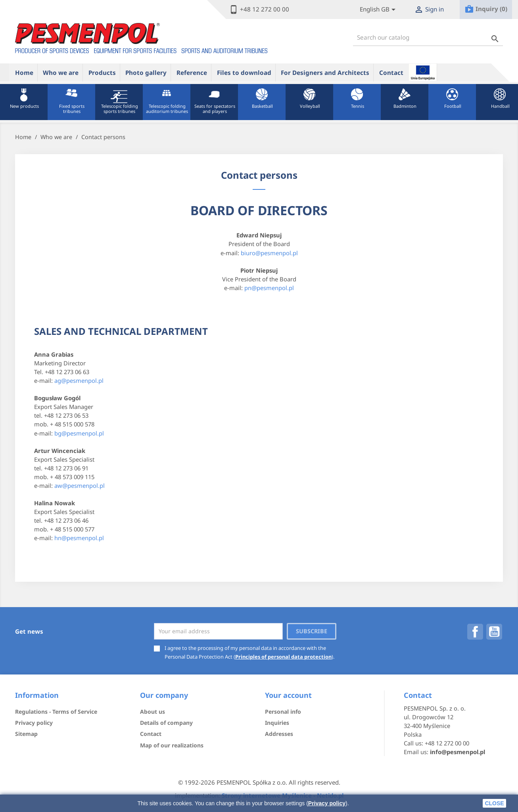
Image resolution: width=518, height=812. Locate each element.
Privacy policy (327, 803)
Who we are (61, 73)
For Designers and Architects (325, 73)
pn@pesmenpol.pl (269, 288)
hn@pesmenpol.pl (79, 538)
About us (153, 712)
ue (423, 72)
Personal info (283, 712)
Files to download (244, 73)
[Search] (428, 37)
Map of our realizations (172, 745)
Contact (391, 73)
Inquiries (277, 723)
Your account (288, 695)
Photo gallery (146, 73)
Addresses (279, 734)
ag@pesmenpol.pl (79, 380)
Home (24, 73)
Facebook (475, 632)
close (494, 803)
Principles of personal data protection (283, 657)
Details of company (166, 723)
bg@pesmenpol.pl (79, 433)
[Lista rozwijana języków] (379, 10)
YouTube (494, 632)
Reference (192, 73)
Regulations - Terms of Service (56, 712)
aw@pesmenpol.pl (80, 485)
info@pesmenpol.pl (458, 752)
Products (102, 73)
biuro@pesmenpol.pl (269, 253)
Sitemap (26, 734)
